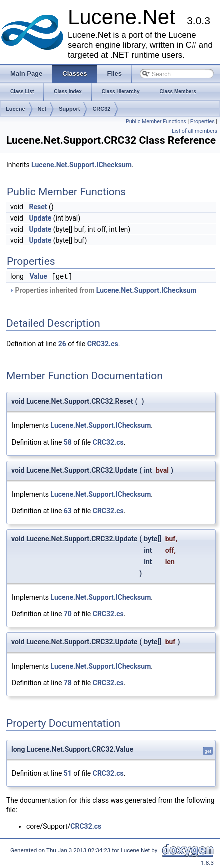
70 (68, 614)
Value (38, 277)
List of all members (195, 131)
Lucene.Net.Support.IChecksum (81, 165)
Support (69, 109)
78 (68, 683)
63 (68, 511)
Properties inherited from (103, 290)
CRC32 (101, 109)
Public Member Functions (156, 122)
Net (42, 109)
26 (62, 344)
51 (68, 773)
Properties (203, 122)
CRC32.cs (103, 344)
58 (68, 442)
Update (40, 218)
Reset (38, 207)
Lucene (15, 109)
